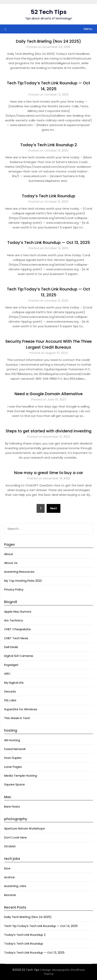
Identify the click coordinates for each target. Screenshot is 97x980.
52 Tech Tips (49, 12)
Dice (7, 868)
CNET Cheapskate (17, 629)
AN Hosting (12, 740)
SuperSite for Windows (21, 709)
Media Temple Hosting (21, 776)
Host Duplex (13, 758)
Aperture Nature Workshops (24, 828)
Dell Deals (11, 647)
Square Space (14, 784)
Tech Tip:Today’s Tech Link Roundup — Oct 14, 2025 (41, 926)
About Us (11, 563)
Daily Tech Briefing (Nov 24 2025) (48, 41)
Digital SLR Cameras (19, 656)
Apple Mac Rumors (18, 612)
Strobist (10, 846)
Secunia (10, 691)
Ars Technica (13, 620)
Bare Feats (12, 806)
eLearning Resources (19, 572)
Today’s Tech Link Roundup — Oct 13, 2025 (49, 243)
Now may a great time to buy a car (49, 473)
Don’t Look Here (15, 837)
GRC (7, 674)
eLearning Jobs (15, 886)
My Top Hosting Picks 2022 (23, 581)
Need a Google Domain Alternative (49, 394)
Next (54, 508)
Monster (10, 895)
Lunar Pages (13, 767)
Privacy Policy (14, 589)
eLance (9, 877)
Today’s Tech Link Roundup (48, 196)
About (9, 554)
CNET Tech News (16, 638)
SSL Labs (10, 700)
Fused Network (15, 749)
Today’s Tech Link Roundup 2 (49, 145)
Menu (88, 29)
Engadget (11, 665)
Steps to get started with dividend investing (49, 431)
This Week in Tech (17, 718)
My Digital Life (14, 683)
